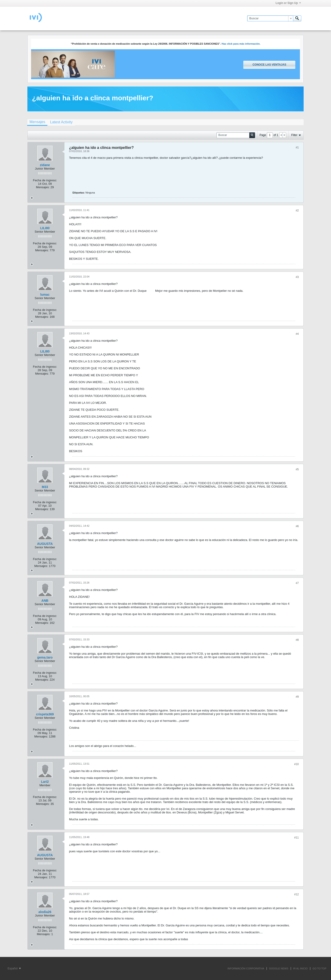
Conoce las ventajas (269, 65)
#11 (296, 838)
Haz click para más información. (241, 44)
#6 (297, 526)
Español (14, 968)
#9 (297, 697)
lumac (45, 295)
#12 (296, 894)
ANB (45, 601)
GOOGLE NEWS (279, 968)
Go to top (319, 968)
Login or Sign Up (288, 3)
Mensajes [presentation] (37, 122)
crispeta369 (45, 714)
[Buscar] (270, 18)
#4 (297, 334)
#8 (297, 640)
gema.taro (45, 657)
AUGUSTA (45, 544)
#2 (297, 211)
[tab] (37, 122)
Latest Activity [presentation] (61, 122)
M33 (45, 487)
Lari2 (45, 782)
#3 (297, 277)
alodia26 (45, 912)
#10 (296, 764)
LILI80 (45, 228)
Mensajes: (43, 187)
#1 (297, 147)
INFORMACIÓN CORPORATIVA (246, 968)
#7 (297, 583)
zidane (45, 165)
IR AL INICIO (301, 968)
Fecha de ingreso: (45, 180)
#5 (297, 469)
